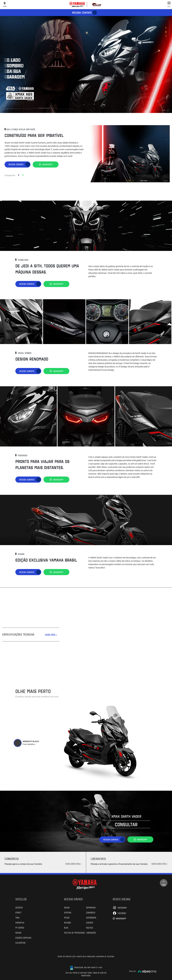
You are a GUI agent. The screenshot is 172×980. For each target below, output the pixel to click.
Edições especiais (23, 938)
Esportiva (20, 923)
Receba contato (82, 12)
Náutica (89, 928)
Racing (18, 933)
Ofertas (68, 912)
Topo (164, 883)
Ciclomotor (20, 943)
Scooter (19, 907)
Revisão (67, 923)
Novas (67, 907)
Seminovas (91, 907)
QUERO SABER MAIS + (73, 864)
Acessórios (91, 918)
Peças (67, 918)
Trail (18, 918)
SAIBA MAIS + (51, 635)
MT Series (20, 928)
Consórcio (91, 912)
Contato (90, 923)
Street (18, 912)
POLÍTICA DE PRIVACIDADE (74, 933)
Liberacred (91, 933)
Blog (66, 928)
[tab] (18, 743)
